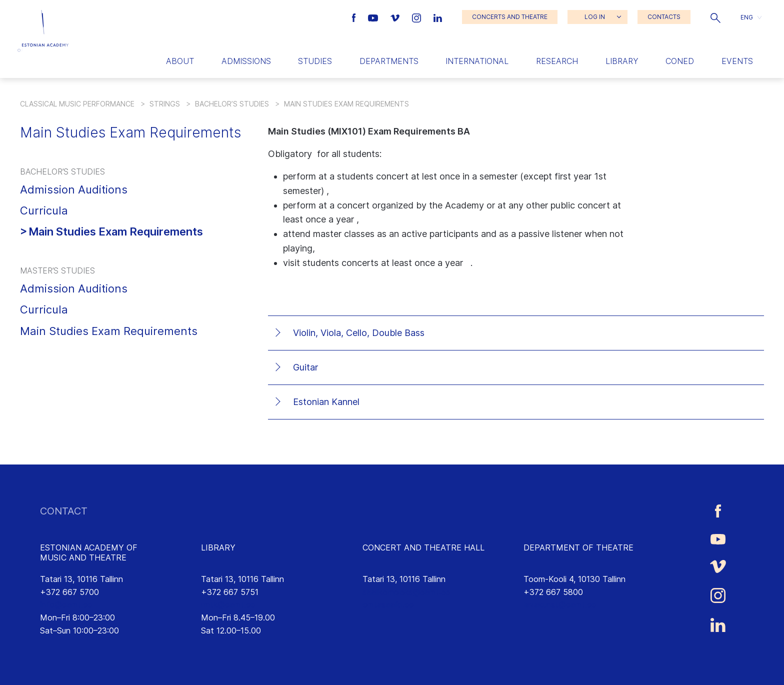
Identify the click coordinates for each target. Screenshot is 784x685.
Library (622, 61)
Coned (680, 61)
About (180, 61)
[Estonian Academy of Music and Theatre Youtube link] (374, 17)
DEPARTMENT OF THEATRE (578, 547)
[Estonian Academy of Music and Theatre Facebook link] (355, 17)
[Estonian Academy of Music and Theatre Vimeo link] (396, 17)
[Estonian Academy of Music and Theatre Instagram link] (418, 17)
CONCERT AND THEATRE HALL (423, 547)
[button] (715, 17)
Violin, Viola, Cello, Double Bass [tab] (359, 333)
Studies (315, 61)
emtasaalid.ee (388, 604)
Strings (165, 104)
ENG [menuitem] (747, 17)
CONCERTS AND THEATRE (510, 17)
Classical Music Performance (77, 104)
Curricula (44, 210)
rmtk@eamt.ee (228, 604)
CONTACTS (664, 17)
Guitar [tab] (305, 367)
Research (557, 61)
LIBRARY (218, 547)
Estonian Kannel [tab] (326, 402)
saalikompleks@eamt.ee (406, 592)
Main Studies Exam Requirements (116, 231)
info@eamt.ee (66, 604)
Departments (389, 61)
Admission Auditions (74, 189)
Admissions (246, 61)
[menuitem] (751, 17)
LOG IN (595, 17)
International (477, 61)
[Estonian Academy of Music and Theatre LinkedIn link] (438, 17)
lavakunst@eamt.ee (560, 604)
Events (737, 61)
